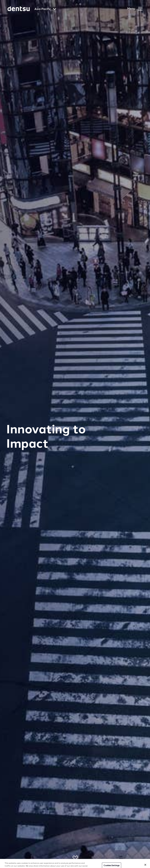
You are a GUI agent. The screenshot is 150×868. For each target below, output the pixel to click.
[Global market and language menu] (45, 9)
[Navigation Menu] (135, 9)
